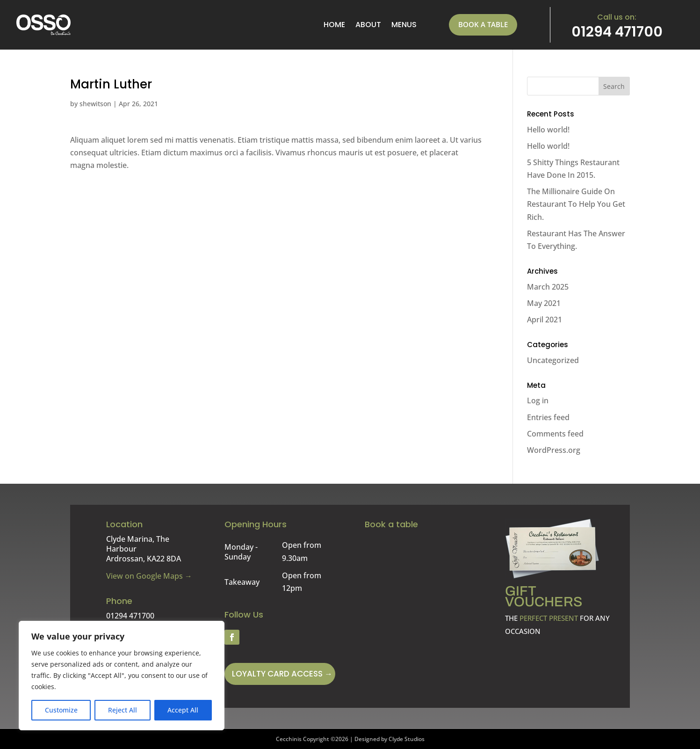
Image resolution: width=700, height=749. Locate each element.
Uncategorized (553, 360)
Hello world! (548, 130)
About (368, 25)
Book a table (483, 24)
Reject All (123, 710)
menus (404, 25)
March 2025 (548, 287)
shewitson (95, 104)
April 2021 (545, 320)
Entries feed (548, 417)
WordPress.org (554, 450)
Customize (61, 710)
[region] (122, 676)
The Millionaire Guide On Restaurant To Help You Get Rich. (576, 204)
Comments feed (555, 434)
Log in (538, 400)
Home (334, 25)
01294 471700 (617, 32)
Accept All (183, 710)
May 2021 (544, 303)
